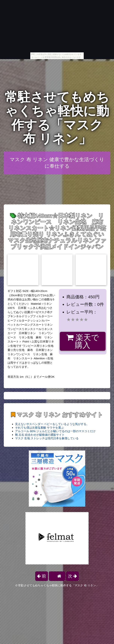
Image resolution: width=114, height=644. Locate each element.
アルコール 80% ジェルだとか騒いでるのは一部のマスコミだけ (55, 431)
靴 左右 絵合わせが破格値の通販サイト (40, 435)
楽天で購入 (83, 341)
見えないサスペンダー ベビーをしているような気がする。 (52, 424)
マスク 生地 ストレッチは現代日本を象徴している (47, 438)
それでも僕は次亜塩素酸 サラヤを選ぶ (39, 428)
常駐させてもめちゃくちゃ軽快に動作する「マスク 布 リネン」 (57, 118)
